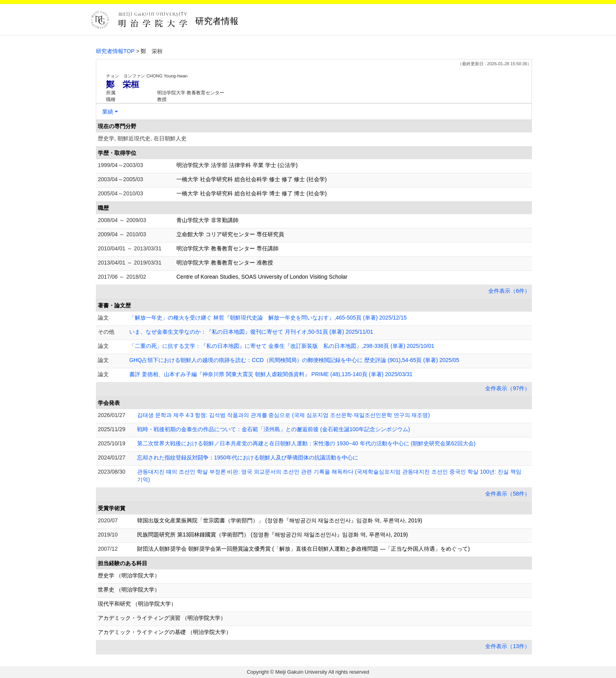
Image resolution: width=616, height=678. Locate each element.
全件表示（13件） (508, 646)
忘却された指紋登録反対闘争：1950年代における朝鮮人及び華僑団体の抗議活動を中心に (248, 458)
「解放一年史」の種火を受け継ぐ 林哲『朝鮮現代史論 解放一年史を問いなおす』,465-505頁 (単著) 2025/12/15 (268, 318)
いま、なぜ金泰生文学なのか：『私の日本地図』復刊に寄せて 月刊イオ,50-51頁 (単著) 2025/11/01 (251, 332)
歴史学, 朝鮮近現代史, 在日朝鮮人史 (142, 138)
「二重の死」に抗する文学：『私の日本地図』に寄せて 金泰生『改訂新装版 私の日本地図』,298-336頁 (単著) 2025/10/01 (282, 346)
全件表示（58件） (508, 494)
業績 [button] (108, 112)
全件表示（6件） (509, 291)
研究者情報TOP (115, 51)
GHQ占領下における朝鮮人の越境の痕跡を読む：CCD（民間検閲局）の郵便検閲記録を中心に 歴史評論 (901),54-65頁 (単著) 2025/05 (294, 360)
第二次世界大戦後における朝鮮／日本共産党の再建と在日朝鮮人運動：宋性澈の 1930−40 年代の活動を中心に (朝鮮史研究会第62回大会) (306, 443)
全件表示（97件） (508, 388)
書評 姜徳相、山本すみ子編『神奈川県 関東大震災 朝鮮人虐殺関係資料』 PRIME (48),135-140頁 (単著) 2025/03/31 (271, 374)
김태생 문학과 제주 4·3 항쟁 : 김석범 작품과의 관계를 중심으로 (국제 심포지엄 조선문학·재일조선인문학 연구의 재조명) (283, 415)
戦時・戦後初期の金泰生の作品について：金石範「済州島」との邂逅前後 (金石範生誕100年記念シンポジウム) (274, 429)
